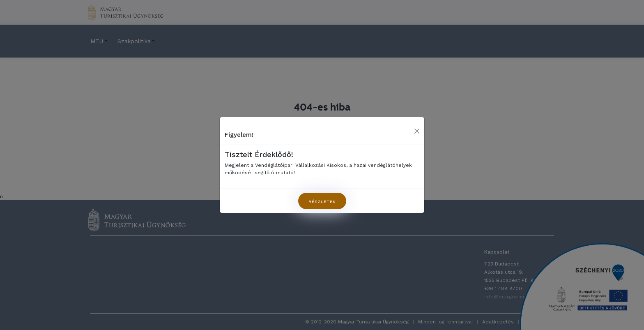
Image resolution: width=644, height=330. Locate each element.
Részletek (322, 202)
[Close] (417, 131)
